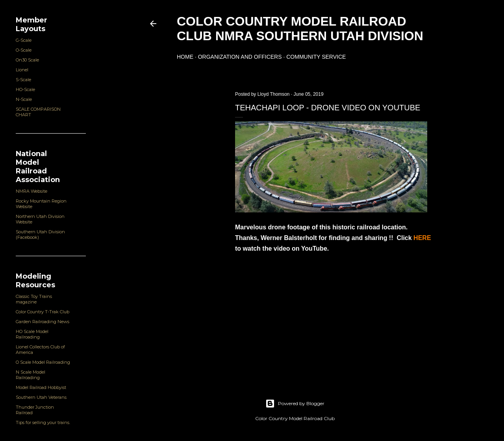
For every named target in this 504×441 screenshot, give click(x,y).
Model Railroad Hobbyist (41, 387)
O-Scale (24, 50)
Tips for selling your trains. (43, 422)
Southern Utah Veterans (41, 397)
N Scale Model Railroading (31, 375)
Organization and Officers (240, 57)
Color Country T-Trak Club (43, 312)
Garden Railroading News (43, 322)
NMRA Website (31, 191)
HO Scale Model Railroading (32, 334)
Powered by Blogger (295, 404)
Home (185, 57)
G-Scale (24, 40)
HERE (422, 238)
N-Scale (24, 99)
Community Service (316, 57)
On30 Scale (27, 60)
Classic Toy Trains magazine (34, 299)
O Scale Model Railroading (43, 362)
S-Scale (23, 80)
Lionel (22, 70)
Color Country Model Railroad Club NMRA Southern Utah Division (300, 29)
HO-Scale (25, 89)
